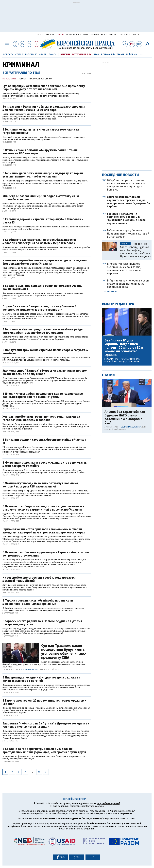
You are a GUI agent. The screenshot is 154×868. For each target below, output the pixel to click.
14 (39, 772)
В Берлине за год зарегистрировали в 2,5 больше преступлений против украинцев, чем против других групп (44, 751)
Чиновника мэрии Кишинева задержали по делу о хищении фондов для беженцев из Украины (45, 262)
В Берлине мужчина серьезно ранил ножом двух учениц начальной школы (42, 288)
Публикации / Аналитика (41, 79)
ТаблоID (121, 35)
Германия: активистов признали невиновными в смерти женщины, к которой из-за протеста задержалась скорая (44, 531)
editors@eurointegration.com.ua (87, 806)
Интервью (31, 54)
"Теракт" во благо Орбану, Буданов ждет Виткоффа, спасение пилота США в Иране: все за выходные (136, 250)
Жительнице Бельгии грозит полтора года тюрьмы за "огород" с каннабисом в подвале (41, 418)
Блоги (76, 35)
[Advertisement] (77, 18)
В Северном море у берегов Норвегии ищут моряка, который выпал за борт (128, 234)
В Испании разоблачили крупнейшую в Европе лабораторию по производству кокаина (46, 554)
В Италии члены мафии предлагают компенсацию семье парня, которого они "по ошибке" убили (43, 396)
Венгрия (65, 54)
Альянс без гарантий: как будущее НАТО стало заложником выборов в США (125, 417)
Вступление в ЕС (82, 54)
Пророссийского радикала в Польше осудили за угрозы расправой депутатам (42, 623)
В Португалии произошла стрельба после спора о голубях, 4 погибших (45, 352)
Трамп (120, 54)
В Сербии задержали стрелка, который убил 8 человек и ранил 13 (43, 221)
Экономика (51, 35)
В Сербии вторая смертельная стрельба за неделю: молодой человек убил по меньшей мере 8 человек (39, 242)
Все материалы (9, 79)
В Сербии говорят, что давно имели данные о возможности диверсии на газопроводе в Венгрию (126, 185)
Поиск (52, 54)
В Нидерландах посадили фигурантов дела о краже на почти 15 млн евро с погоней (41, 679)
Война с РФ (108, 54)
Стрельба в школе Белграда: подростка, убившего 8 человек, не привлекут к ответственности (39, 308)
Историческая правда (90, 35)
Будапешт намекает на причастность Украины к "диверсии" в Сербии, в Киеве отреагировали (126, 218)
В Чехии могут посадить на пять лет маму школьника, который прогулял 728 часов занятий (41, 485)
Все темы (86, 74)
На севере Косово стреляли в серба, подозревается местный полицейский (39, 579)
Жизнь (104, 35)
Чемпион (112, 35)
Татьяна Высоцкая (130, 359)
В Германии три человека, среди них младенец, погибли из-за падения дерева (128, 284)
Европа (61, 35)
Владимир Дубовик (29, 670)
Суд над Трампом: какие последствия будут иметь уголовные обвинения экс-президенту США (64, 652)
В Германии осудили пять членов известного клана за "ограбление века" (41, 131)
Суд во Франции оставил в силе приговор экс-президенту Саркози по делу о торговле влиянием (44, 88)
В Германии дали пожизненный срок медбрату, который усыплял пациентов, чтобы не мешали (43, 175)
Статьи (19, 54)
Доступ (136, 35)
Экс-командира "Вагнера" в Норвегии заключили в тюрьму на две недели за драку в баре (45, 372)
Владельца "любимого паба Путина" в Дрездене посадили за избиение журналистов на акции (46, 725)
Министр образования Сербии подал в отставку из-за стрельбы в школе (41, 198)
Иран (96, 54)
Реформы (132, 54)
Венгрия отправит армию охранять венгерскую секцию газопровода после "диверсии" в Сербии (128, 202)
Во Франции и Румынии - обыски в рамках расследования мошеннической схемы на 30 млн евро (44, 108)
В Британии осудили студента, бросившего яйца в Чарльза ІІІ (44, 441)
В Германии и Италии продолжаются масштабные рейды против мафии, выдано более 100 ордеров (43, 331)
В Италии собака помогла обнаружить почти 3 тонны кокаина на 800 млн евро (40, 152)
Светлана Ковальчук (131, 427)
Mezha (129, 35)
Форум (69, 35)
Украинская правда (23, 35)
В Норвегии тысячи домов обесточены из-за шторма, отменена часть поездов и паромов (124, 269)
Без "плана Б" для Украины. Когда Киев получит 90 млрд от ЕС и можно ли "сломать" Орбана (124, 348)
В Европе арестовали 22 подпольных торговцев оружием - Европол (44, 702)
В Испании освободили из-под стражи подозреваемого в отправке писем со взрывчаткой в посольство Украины (43, 508)
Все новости (111, 292)
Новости (8, 54)
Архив (43, 54)
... (141, 54)
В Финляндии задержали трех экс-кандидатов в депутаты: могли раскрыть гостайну (44, 464)
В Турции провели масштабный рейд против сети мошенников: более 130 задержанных (38, 602)
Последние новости (120, 175)
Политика (40, 35)
